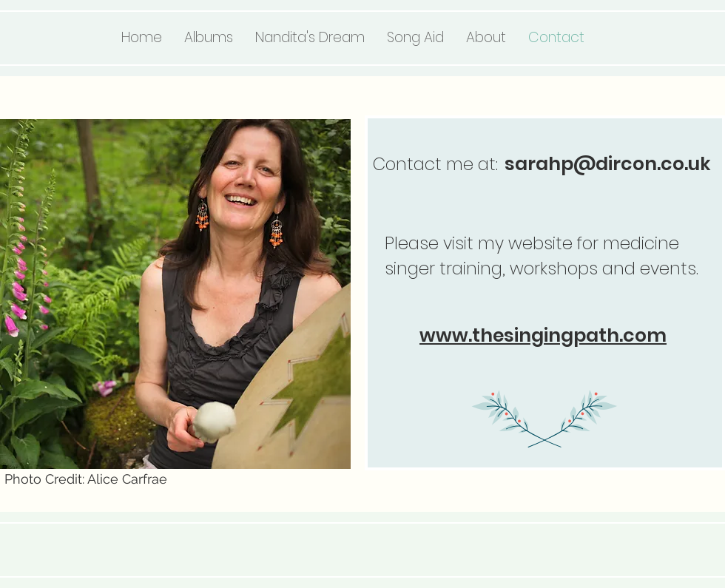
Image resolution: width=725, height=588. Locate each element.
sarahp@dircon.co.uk (608, 164)
